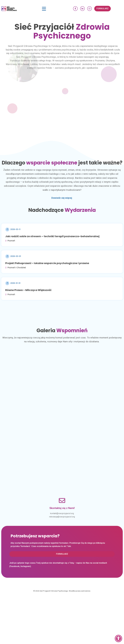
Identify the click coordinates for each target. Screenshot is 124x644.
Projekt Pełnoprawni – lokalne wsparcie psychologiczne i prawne (47, 263)
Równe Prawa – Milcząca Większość (28, 290)
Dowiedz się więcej (62, 198)
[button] (103, 9)
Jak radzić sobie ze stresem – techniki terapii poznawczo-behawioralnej (52, 236)
